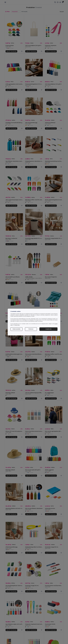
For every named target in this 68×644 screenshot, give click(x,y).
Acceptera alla (48, 329)
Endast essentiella (16, 329)
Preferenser (31, 329)
